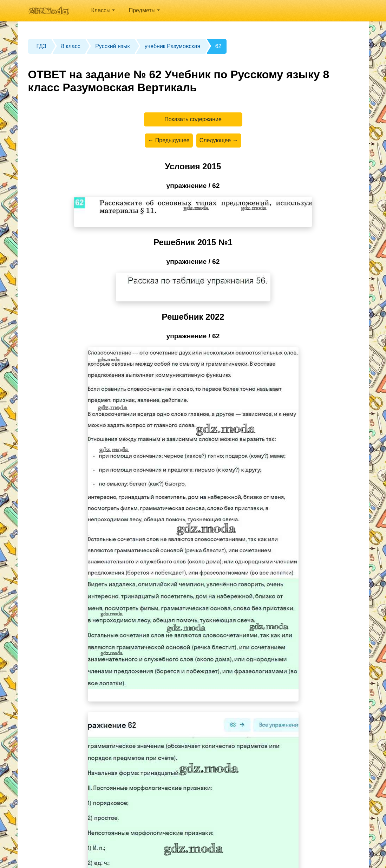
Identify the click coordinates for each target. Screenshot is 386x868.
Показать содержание (193, 119)
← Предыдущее (169, 140)
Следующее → (219, 140)
